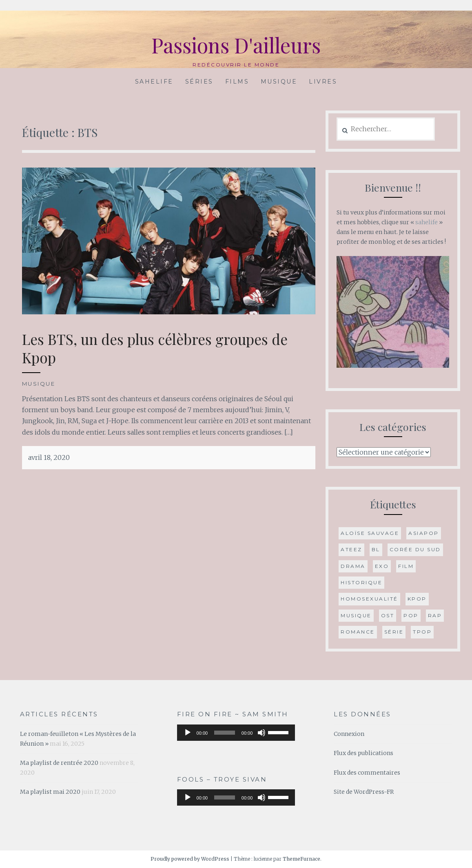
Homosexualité (369, 599)
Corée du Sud (415, 549)
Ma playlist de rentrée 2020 (59, 763)
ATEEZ (351, 549)
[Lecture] (188, 733)
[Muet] (261, 733)
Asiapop (424, 533)
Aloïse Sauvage (370, 533)
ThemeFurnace (301, 859)
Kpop (417, 599)
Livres (323, 82)
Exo (382, 566)
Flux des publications (363, 753)
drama (353, 566)
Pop (411, 615)
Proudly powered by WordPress (190, 859)
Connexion (349, 734)
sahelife (427, 222)
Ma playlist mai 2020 (50, 792)
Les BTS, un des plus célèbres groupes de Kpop (155, 348)
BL (376, 549)
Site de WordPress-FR (364, 792)
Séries (199, 82)
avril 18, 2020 (49, 457)
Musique (279, 82)
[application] (236, 733)
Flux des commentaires (367, 773)
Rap (435, 615)
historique (361, 582)
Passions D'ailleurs (236, 45)
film (406, 566)
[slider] (225, 733)
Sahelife (154, 82)
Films (237, 82)
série (394, 632)
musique (356, 615)
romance (358, 632)
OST (388, 615)
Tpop (422, 632)
